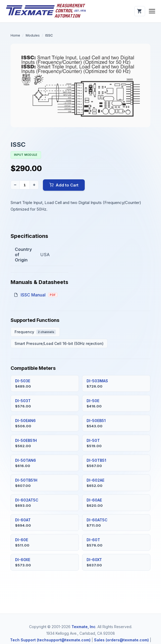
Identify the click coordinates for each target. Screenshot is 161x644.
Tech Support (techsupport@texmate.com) (50, 640)
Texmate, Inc (84, 627)
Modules (33, 35)
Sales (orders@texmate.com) (121, 640)
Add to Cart (64, 185)
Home (15, 35)
